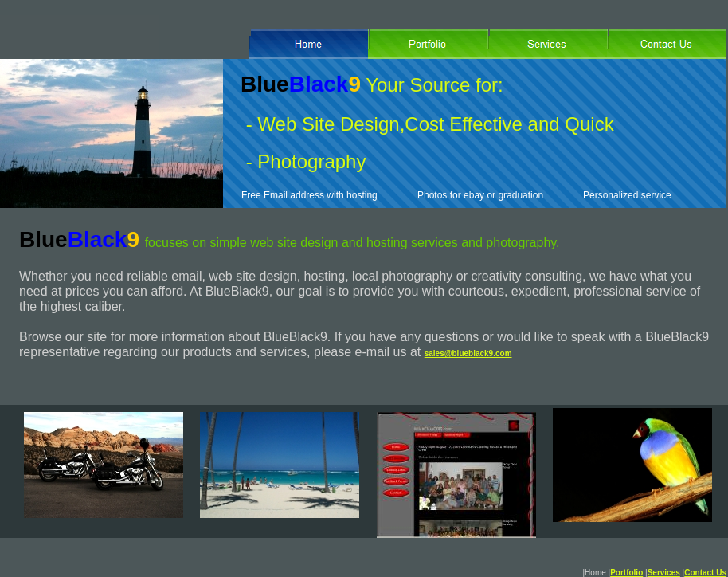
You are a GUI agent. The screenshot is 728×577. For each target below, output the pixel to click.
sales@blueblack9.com (468, 353)
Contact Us (705, 573)
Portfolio (626, 573)
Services (664, 573)
